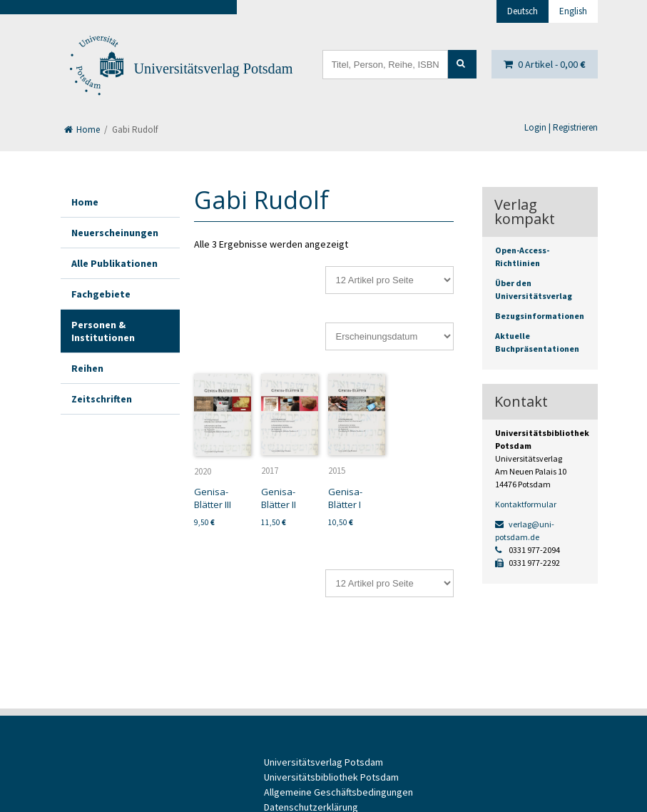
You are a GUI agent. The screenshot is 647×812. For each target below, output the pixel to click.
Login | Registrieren (561, 127)
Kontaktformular (526, 504)
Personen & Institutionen (103, 331)
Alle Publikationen (114, 263)
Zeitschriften (102, 399)
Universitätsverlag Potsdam (214, 68)
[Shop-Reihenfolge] (389, 336)
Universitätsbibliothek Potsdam (331, 777)
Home (82, 130)
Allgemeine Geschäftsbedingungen (338, 792)
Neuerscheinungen (115, 233)
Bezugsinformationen (540, 316)
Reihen (87, 368)
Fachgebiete (101, 294)
